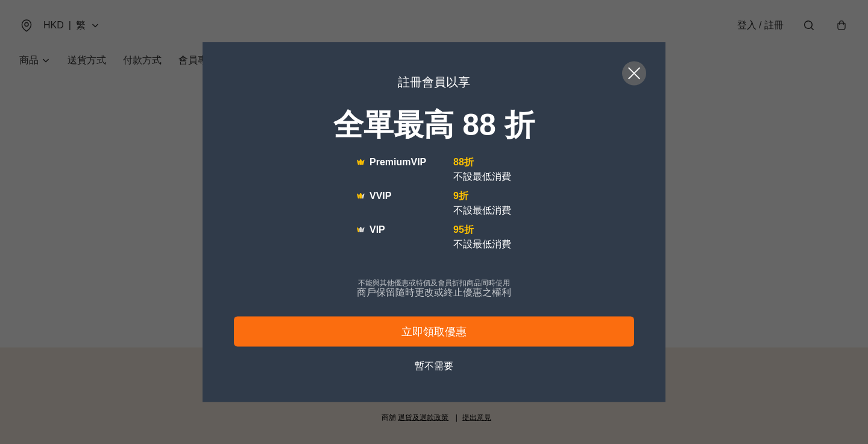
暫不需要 (434, 366)
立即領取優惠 (434, 332)
